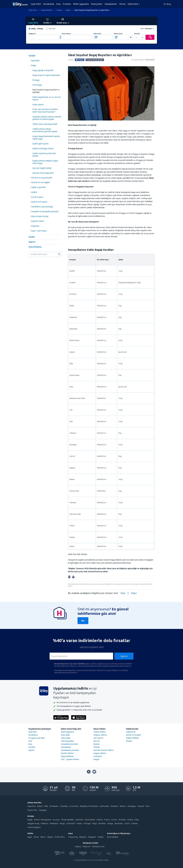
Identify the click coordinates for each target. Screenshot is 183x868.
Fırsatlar (67, 4)
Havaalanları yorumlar (70, 750)
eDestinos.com (98, 846)
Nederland (54, 823)
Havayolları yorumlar (69, 744)
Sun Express (98, 738)
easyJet (96, 759)
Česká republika (68, 820)
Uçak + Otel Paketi (39, 231)
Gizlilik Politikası (132, 738)
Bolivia (40, 806)
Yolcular (137, 34)
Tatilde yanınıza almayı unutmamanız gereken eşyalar (45, 130)
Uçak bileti (36, 4)
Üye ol (124, 656)
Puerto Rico (32, 810)
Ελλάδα (114, 820)
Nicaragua (132, 806)
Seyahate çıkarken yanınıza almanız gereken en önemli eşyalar (47, 118)
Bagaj (34, 65)
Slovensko (119, 823)
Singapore (92, 837)
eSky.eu (78, 846)
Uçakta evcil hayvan (39, 202)
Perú (148, 806)
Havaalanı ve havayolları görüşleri (45, 211)
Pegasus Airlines (100, 735)
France (107, 820)
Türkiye (101, 837)
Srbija (94, 823)
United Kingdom (34, 827)
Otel (30, 741)
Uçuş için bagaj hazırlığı (42, 168)
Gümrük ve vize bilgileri (40, 182)
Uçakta (34, 192)
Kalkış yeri (32, 34)
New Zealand (112, 837)
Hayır (134, 593)
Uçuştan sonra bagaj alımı (43, 173)
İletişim (129, 741)
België (30, 820)
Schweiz (135, 823)
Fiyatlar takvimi (67, 753)
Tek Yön (52, 29)
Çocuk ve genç (37, 197)
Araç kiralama (35, 247)
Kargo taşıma (38, 104)
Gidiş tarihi (97, 34)
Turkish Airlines (100, 732)
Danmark (79, 820)
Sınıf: (142, 29)
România (102, 823)
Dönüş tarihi (118, 34)
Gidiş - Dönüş (37, 29)
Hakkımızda (131, 732)
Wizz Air (97, 741)
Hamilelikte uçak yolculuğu (42, 207)
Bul (83, 621)
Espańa (100, 820)
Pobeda (97, 747)
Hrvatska (122, 820)
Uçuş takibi (65, 735)
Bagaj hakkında (67, 756)
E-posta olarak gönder (95, 60)
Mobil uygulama (81, 4)
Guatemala (104, 806)
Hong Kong (73, 837)
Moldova (44, 823)
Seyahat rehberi (38, 221)
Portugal (87, 823)
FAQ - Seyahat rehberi (70, 759)
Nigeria (50, 837)
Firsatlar (32, 747)
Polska (79, 823)
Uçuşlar (32, 56)
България (56, 820)
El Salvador (54, 806)
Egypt (30, 837)
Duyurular (35, 226)
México (123, 806)
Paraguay (43, 810)
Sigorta (32, 242)
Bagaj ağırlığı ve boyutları (43, 70)
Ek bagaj (36, 80)
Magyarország (33, 823)
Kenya (36, 837)
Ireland (130, 820)
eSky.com (86, 846)
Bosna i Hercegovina (43, 820)
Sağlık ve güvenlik (38, 187)
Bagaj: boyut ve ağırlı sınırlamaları (46, 75)
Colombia (64, 806)
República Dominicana (89, 806)
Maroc (43, 837)
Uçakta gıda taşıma (40, 144)
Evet (123, 593)
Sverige (110, 823)
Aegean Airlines (100, 753)
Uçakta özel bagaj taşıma (43, 148)
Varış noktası (66, 34)
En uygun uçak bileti (36, 738)
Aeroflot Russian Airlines (103, 750)
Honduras (114, 806)
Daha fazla (133, 4)
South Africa (60, 837)
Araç (58, 4)
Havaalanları (111, 4)
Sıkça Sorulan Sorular (40, 216)
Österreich (71, 823)
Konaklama (49, 4)
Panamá (141, 806)
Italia (137, 820)
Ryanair (96, 744)
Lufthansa (98, 756)
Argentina (31, 806)
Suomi (127, 823)
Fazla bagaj (37, 85)
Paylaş (80, 60)
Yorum (122, 4)
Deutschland (90, 820)
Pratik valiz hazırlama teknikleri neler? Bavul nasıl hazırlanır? (45, 111)
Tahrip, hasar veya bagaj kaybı (45, 124)
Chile (46, 806)
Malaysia (83, 837)
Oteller (32, 237)
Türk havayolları (67, 741)
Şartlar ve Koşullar (133, 735)
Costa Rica (74, 806)
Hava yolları (97, 4)
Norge (62, 823)
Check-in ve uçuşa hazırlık (42, 178)
